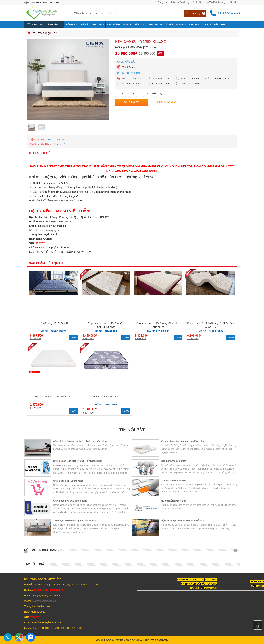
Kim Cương (113, 24)
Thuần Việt (73, 31)
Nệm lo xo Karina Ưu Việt (106, 397)
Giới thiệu (197, 2)
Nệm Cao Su (37, 139)
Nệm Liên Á (59, 144)
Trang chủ (163, 2)
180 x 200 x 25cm (131, 84)
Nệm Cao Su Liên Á (57, 139)
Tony (224, 24)
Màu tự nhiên (129, 67)
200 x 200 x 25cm (161, 84)
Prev (27, 552)
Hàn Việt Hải (211, 24)
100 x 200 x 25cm (131, 78)
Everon (181, 24)
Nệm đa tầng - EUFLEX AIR (53, 323)
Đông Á (127, 24)
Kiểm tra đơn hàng (180, 2)
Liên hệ (233, 2)
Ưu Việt (169, 24)
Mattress (195, 24)
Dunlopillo (155, 24)
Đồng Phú (72, 24)
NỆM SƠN (140, 24)
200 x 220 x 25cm (190, 84)
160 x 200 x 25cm (220, 78)
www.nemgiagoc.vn (51, 230)
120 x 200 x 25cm (161, 78)
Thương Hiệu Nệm (40, 144)
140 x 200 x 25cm (190, 78)
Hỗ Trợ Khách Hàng (216, 2)
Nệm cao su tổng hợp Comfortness (53, 397)
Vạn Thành (98, 24)
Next (237, 552)
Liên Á (85, 24)
